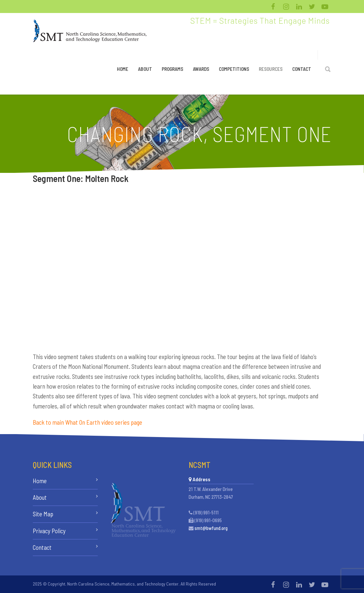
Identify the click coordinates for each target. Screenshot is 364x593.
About (145, 69)
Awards (201, 69)
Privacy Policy (49, 531)
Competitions (234, 69)
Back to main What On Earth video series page (88, 422)
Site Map (43, 514)
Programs (172, 69)
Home (123, 69)
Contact (302, 69)
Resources (271, 69)
